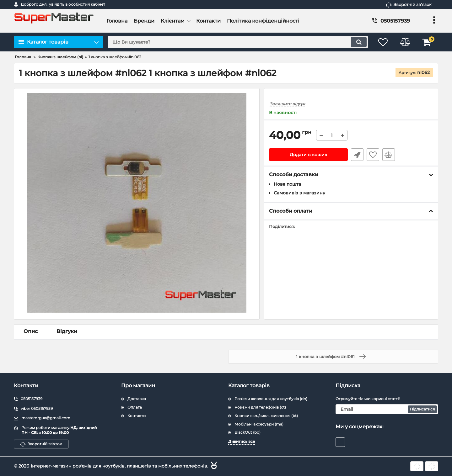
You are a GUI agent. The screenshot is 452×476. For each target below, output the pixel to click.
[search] (238, 42)
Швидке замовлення (357, 155)
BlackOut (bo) (248, 432)
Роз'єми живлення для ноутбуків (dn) (271, 399)
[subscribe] (387, 409)
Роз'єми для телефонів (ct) (260, 407)
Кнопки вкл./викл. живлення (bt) (266, 416)
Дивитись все (242, 441)
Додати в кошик (308, 155)
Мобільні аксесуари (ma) (259, 424)
